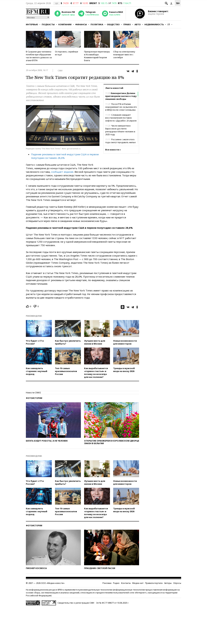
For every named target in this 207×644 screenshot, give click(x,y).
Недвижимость (154, 24)
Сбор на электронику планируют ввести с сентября (124, 55)
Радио (116, 583)
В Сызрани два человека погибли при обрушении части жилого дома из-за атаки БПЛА (39, 56)
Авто (138, 24)
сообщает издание (62, 172)
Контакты (126, 583)
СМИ (60, 71)
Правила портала (154, 583)
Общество (113, 24)
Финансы (81, 24)
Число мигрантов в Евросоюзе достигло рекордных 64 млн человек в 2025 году (120, 130)
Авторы (168, 583)
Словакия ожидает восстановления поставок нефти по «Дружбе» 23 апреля (121, 118)
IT (169, 24)
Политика (97, 24)
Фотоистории (34, 398)
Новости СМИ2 (33, 393)
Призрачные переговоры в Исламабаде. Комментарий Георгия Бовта (97, 56)
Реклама (107, 583)
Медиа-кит (138, 583)
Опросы (177, 583)
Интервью (32, 24)
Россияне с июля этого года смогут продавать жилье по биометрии (120, 142)
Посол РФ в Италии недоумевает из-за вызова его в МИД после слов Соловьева (121, 107)
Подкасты (48, 24)
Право (127, 24)
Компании (65, 24)
